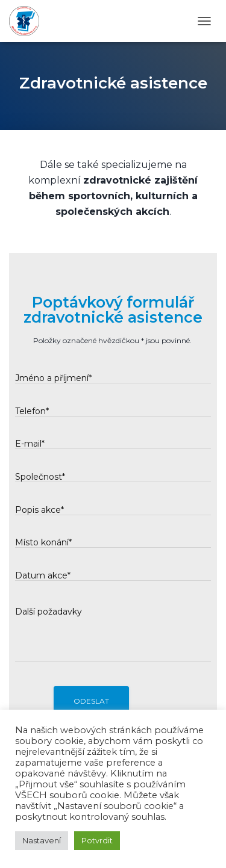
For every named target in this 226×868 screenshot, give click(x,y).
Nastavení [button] (42, 840)
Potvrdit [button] (97, 840)
